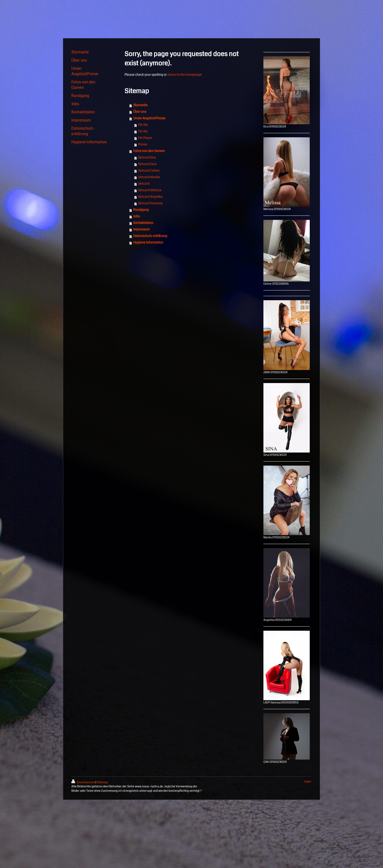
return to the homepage (185, 75)
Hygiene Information (148, 243)
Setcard (144, 184)
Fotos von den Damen (149, 151)
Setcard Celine (149, 171)
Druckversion (83, 782)
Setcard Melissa (150, 190)
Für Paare (145, 138)
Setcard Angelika (151, 197)
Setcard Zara (147, 164)
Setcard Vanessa (151, 203)
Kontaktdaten (143, 223)
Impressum (141, 230)
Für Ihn (143, 131)
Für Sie (143, 125)
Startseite (140, 105)
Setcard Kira (147, 158)
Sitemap (102, 782)
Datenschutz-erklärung (150, 236)
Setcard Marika (149, 177)
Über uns (140, 112)
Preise (143, 145)
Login (308, 781)
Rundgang (141, 210)
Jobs (136, 216)
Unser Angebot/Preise (149, 118)
